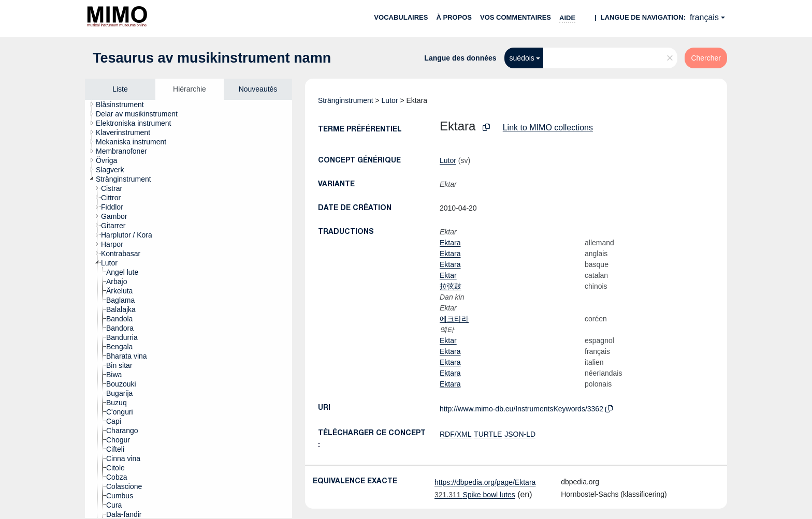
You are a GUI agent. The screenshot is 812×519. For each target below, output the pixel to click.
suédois (522, 58)
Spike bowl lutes (475, 495)
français (704, 17)
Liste (120, 89)
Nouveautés (258, 89)
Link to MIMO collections (548, 128)
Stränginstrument (346, 100)
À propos (454, 17)
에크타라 (454, 319)
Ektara (450, 243)
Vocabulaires (401, 17)
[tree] (189, 309)
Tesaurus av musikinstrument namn (212, 58)
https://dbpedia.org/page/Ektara (485, 482)
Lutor (390, 100)
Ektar (448, 275)
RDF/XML (455, 434)
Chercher (706, 58)
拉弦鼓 (451, 286)
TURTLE (488, 434)
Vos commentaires (516, 17)
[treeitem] (124, 105)
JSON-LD (520, 434)
